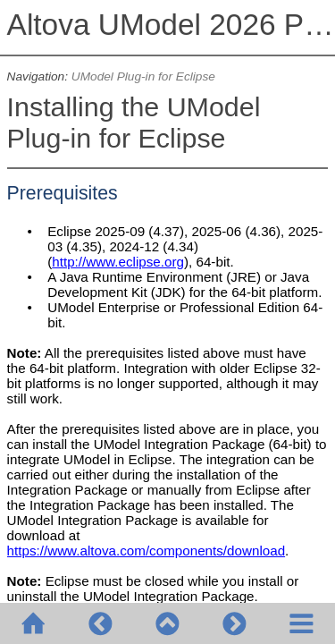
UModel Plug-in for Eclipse (143, 76)
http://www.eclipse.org (118, 262)
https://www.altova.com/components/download (147, 551)
